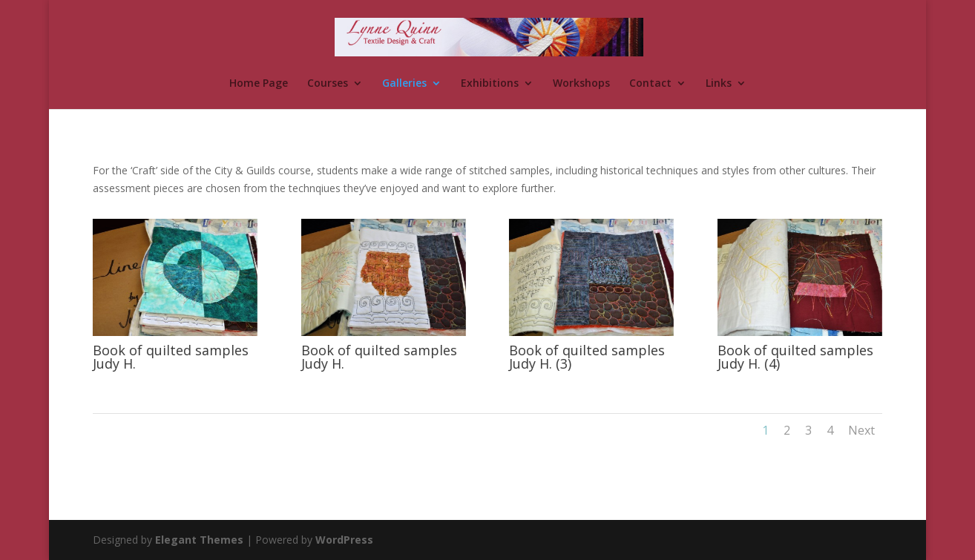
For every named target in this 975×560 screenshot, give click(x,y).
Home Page (259, 84)
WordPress (344, 540)
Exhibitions (490, 84)
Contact (650, 84)
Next (861, 430)
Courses (328, 84)
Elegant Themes (199, 540)
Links (719, 84)
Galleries (404, 84)
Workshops (581, 84)
